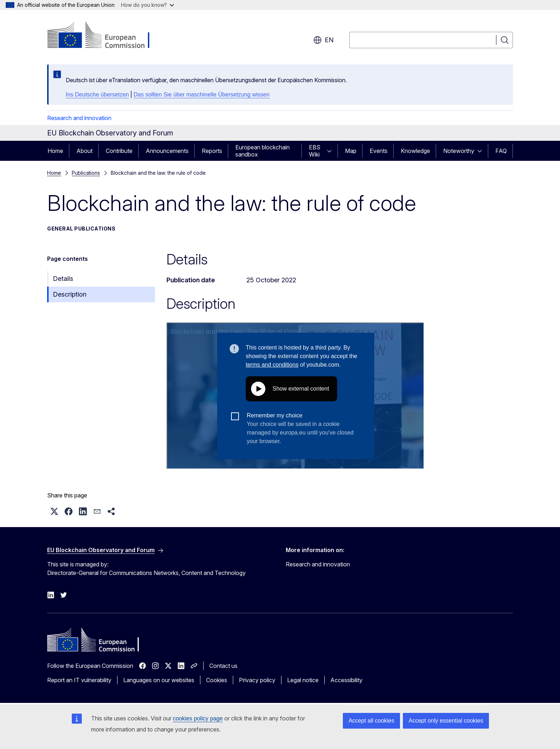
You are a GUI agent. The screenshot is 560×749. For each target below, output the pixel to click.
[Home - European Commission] (105, 36)
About (84, 151)
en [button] (323, 40)
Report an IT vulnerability (79, 680)
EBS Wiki (315, 151)
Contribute (119, 151)
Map (351, 151)
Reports (212, 151)
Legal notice (303, 680)
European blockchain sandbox (262, 151)
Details (63, 279)
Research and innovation (79, 118)
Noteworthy (459, 151)
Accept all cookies (371, 721)
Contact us (223, 666)
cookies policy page (198, 718)
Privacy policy (257, 680)
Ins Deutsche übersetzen (97, 95)
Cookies (217, 680)
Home (55, 151)
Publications (86, 173)
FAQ (501, 151)
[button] (54, 511)
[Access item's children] (331, 151)
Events (379, 151)
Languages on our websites (159, 680)
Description (70, 294)
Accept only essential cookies (446, 721)
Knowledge (415, 151)
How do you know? (147, 5)
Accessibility (346, 680)
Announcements (167, 151)
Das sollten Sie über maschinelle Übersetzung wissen (202, 95)
